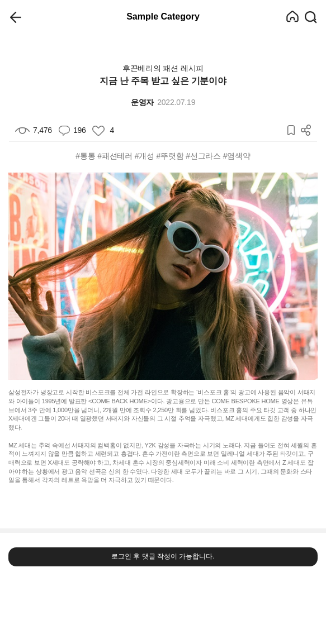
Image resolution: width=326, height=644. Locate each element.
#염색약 (237, 156)
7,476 (34, 130)
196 (72, 130)
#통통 (85, 156)
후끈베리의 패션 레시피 (163, 68)
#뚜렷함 (170, 156)
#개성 (145, 156)
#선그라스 (203, 156)
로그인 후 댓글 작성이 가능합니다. (163, 556)
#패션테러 (115, 156)
